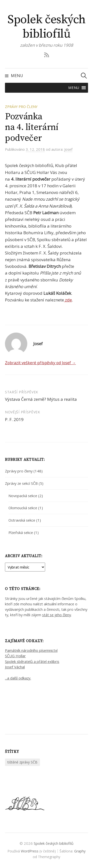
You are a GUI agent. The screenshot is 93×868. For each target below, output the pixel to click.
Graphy (80, 851)
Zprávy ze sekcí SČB (21, 483)
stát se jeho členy (57, 615)
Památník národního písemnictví (31, 650)
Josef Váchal (15, 667)
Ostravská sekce (22, 520)
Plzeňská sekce (21, 532)
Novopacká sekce (23, 496)
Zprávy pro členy (21, 107)
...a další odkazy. (18, 678)
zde (68, 300)
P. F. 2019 (14, 419)
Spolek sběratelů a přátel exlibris (32, 661)
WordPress (30, 851)
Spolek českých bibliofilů (46, 27)
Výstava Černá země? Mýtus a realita (41, 399)
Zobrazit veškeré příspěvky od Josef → (40, 363)
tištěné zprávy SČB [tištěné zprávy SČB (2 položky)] (22, 762)
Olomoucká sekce (23, 508)
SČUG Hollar (15, 656)
